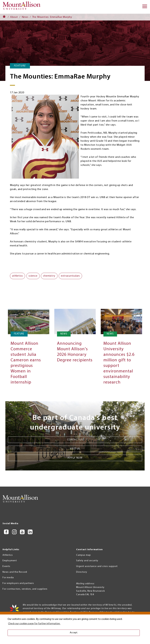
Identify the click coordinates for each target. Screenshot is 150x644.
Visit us (75, 449)
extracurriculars (70, 276)
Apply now (75, 458)
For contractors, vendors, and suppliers (25, 589)
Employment (10, 561)
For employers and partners (18, 583)
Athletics (8, 555)
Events (6, 566)
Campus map (83, 555)
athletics (17, 276)
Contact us (75, 440)
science (33, 276)
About (14, 17)
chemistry (49, 276)
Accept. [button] (74, 633)
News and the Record (15, 572)
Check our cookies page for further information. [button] (34, 624)
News (25, 17)
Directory (82, 572)
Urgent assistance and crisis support (97, 566)
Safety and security (87, 561)
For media (8, 578)
